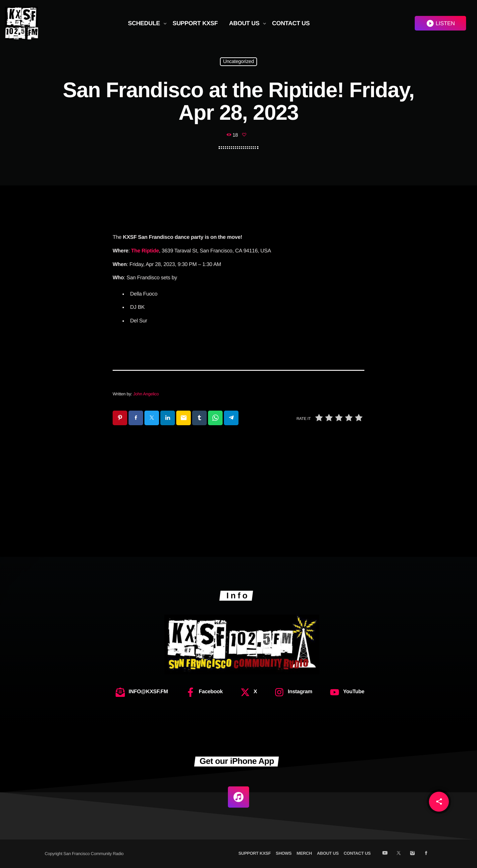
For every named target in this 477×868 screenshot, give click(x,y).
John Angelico (146, 394)
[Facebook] (426, 853)
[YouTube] (385, 853)
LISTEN (440, 23)
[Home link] (22, 23)
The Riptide (145, 251)
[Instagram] (412, 853)
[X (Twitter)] (399, 853)
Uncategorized (239, 62)
